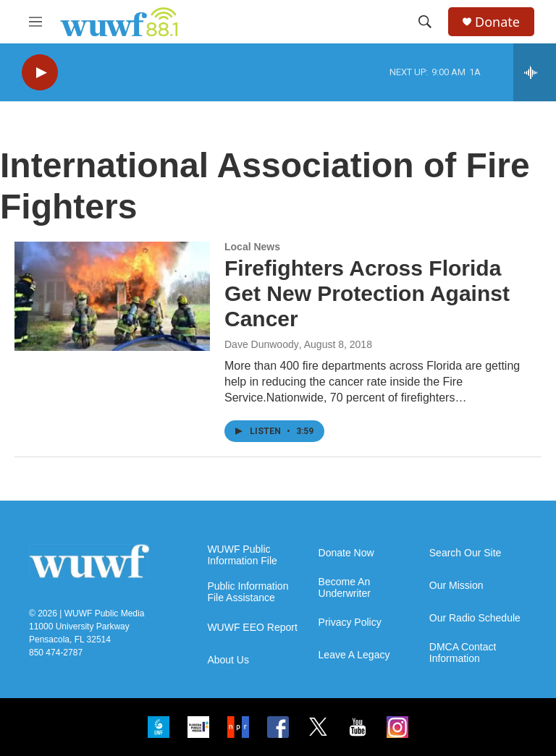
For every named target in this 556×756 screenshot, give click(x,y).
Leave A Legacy (354, 655)
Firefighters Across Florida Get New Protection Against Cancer (367, 293)
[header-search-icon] (425, 22)
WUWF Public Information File (242, 555)
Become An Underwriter (345, 588)
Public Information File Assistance (248, 592)
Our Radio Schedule (475, 618)
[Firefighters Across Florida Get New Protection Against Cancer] (112, 296)
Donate (497, 22)
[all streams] (535, 72)
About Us (228, 660)
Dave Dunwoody (262, 344)
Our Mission (456, 586)
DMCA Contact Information (463, 653)
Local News (252, 247)
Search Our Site (466, 553)
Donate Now (346, 553)
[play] (40, 73)
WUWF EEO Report (252, 628)
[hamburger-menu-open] (35, 22)
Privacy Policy (350, 623)
